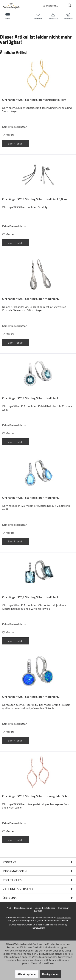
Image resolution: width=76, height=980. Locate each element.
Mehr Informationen (43, 963)
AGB (9, 908)
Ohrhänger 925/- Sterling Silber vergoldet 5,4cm (34, 100)
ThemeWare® (38, 928)
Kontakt (38, 911)
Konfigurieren (50, 974)
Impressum (64, 908)
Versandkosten (64, 918)
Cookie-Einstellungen (45, 908)
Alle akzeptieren (27, 974)
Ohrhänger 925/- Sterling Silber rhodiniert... (31, 299)
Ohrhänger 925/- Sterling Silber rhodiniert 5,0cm (34, 199)
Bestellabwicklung (23, 908)
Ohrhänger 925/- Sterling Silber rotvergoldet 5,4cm (36, 796)
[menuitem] (68, 16)
